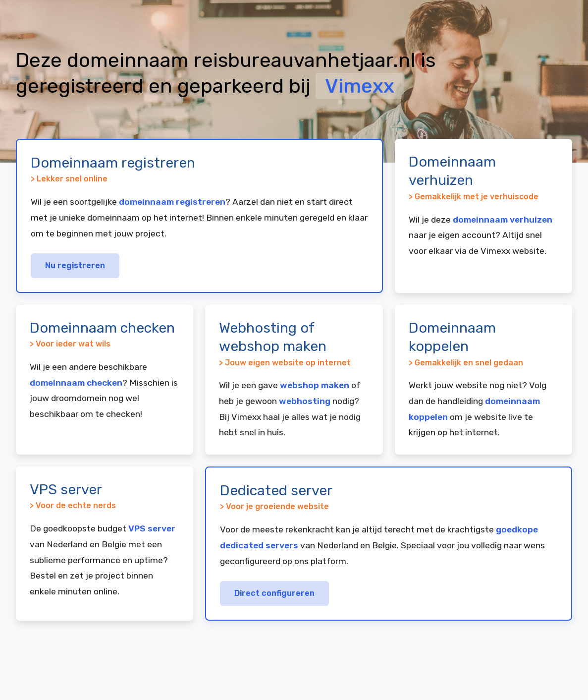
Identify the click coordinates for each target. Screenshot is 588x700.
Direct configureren (274, 593)
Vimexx (360, 86)
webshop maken (315, 385)
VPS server (152, 528)
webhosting (305, 401)
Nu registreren (75, 265)
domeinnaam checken (76, 383)
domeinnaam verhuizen (503, 220)
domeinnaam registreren (172, 202)
